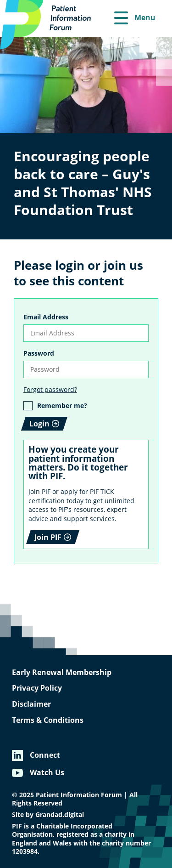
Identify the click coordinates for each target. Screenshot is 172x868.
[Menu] (135, 18)
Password (39, 353)
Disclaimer (31, 704)
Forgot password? (50, 389)
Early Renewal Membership (62, 672)
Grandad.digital (60, 815)
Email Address (46, 317)
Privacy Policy (37, 688)
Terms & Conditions (48, 720)
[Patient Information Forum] (50, 25)
